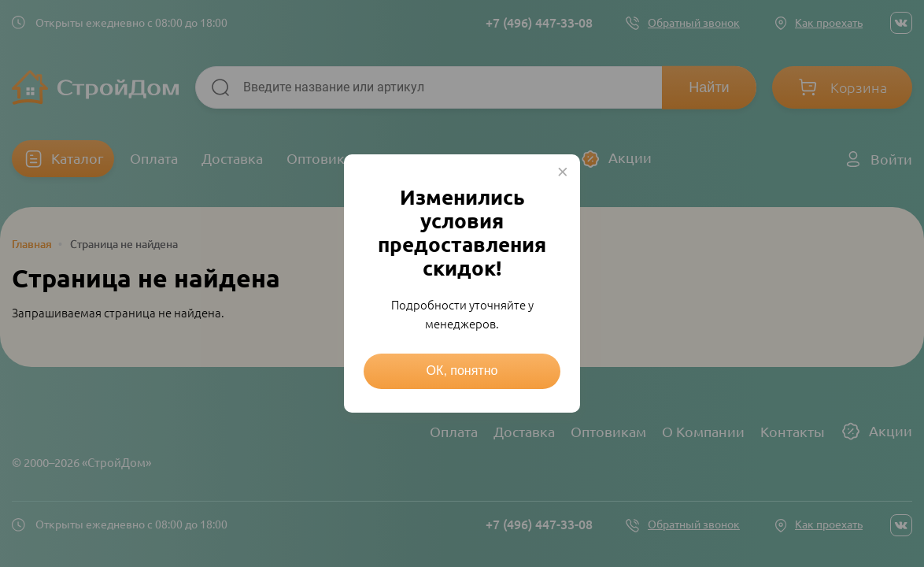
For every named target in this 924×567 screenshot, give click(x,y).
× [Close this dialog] (563, 172)
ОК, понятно (462, 371)
